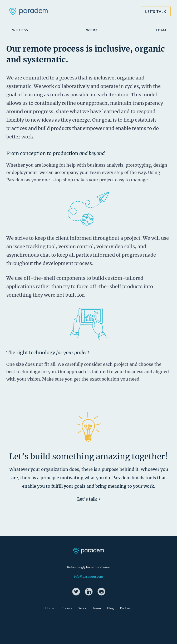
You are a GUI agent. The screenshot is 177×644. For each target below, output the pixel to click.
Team (161, 30)
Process (19, 30)
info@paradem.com (88, 576)
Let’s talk (87, 499)
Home (50, 608)
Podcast (126, 608)
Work (92, 30)
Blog (110, 608)
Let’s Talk (156, 11)
